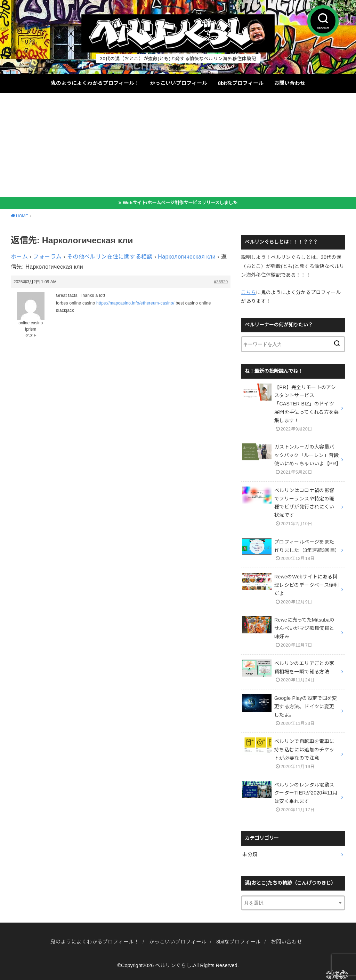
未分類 (250, 854)
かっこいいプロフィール (179, 83)
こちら (248, 292)
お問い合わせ (290, 83)
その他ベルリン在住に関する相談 (110, 257)
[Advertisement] (178, 145)
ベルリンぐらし (173, 965)
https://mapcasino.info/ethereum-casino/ (135, 303)
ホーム (19, 257)
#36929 (221, 282)
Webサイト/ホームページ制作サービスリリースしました (180, 203)
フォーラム (47, 257)
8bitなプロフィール (241, 83)
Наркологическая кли (187, 257)
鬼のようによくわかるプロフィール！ (95, 83)
